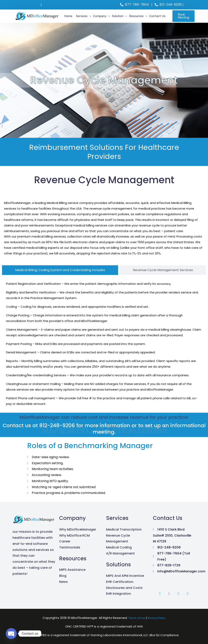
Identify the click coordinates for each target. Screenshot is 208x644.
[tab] (60, 270)
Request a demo (27, 5)
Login (189, 5)
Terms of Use (136, 618)
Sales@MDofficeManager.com (66, 5)
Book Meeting (182, 16)
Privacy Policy (158, 618)
